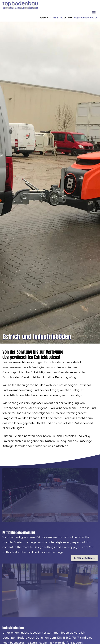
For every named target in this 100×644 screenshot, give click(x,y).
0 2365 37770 (56, 18)
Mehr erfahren (84, 558)
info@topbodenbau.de (85, 18)
